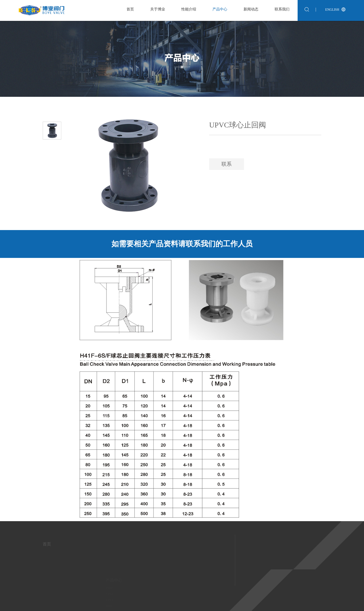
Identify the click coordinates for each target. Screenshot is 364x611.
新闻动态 (251, 9)
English (332, 10)
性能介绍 (189, 9)
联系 (227, 164)
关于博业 (158, 9)
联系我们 (282, 9)
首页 (130, 9)
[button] (52, 113)
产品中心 (220, 9)
